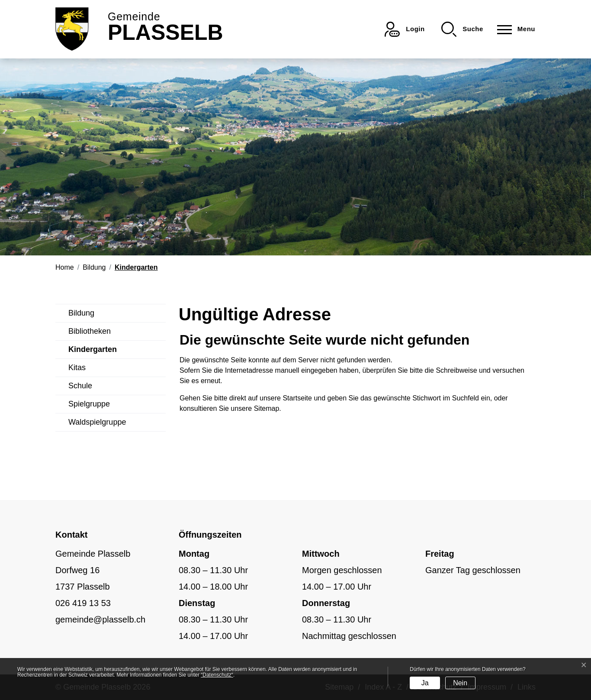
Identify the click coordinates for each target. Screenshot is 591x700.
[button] (462, 29)
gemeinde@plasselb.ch (100, 619)
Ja (425, 683)
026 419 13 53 (83, 603)
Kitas (77, 368)
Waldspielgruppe (97, 422)
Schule (80, 386)
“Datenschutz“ (217, 675)
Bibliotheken (90, 331)
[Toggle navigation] (514, 29)
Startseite (297, 398)
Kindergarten (93, 352)
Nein (460, 683)
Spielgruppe (89, 404)
